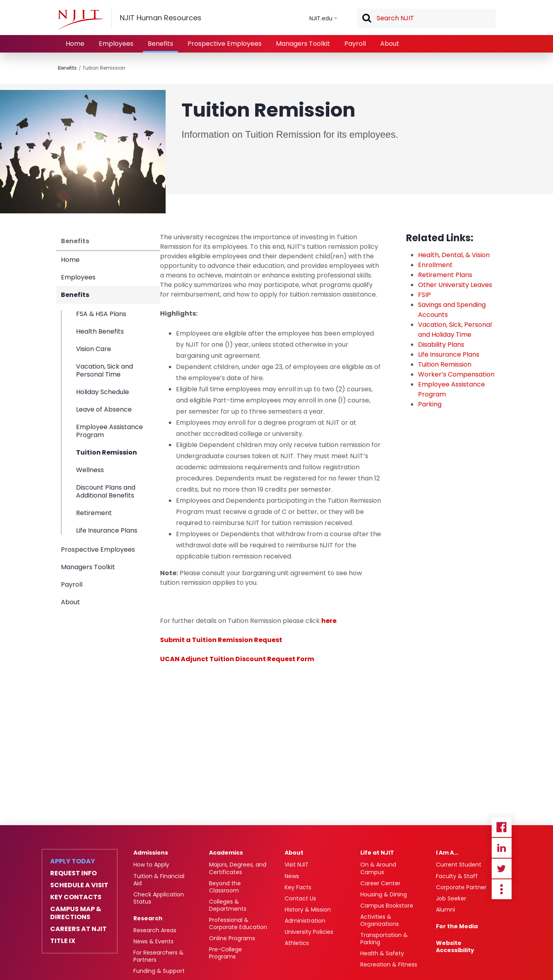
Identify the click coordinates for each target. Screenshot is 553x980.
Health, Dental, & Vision (454, 255)
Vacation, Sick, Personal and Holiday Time (455, 330)
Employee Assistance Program (109, 431)
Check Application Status (159, 898)
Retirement (94, 513)
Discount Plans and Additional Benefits (106, 491)
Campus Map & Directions (76, 913)
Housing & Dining (384, 894)
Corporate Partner (461, 887)
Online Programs (232, 938)
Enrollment (435, 265)
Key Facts (298, 887)
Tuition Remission (104, 68)
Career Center (380, 883)
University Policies (309, 932)
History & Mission (308, 910)
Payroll (355, 44)
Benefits (160, 44)
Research (148, 918)
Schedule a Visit (79, 885)
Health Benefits (100, 331)
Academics (226, 853)
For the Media (457, 926)
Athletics (297, 943)
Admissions (151, 853)
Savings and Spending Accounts (452, 310)
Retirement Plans (445, 275)
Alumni (446, 910)
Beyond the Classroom (225, 887)
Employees (116, 44)
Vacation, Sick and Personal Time (105, 370)
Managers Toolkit (303, 44)
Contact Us (300, 898)
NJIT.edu (321, 18)
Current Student (459, 865)
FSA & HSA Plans (101, 314)
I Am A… (447, 853)
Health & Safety (382, 953)
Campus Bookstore (387, 906)
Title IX (63, 941)
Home (75, 44)
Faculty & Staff (457, 876)
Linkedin (502, 848)
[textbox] (426, 18)
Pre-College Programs (226, 953)
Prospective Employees (225, 44)
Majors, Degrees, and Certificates (238, 868)
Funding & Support (159, 971)
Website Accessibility (455, 947)
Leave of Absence (104, 409)
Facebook (502, 827)
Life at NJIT (377, 853)
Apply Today (73, 861)
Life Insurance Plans (107, 530)
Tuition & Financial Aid (159, 880)
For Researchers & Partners (158, 956)
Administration (305, 921)
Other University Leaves (455, 285)
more (502, 889)
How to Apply (151, 865)
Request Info (73, 873)
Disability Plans (441, 345)
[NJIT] (80, 20)
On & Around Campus (378, 868)
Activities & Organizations (380, 920)
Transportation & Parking (384, 939)
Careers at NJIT (78, 929)
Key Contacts (76, 897)
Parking (430, 404)
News (292, 876)
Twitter (502, 869)
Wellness (90, 470)
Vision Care (94, 349)
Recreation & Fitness (389, 964)
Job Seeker (451, 898)
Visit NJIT (297, 865)
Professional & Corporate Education (238, 923)
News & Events (153, 941)
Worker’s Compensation (456, 374)
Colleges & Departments (228, 905)
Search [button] (366, 19)
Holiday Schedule (103, 392)
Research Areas (155, 930)
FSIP (424, 295)
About (390, 44)
